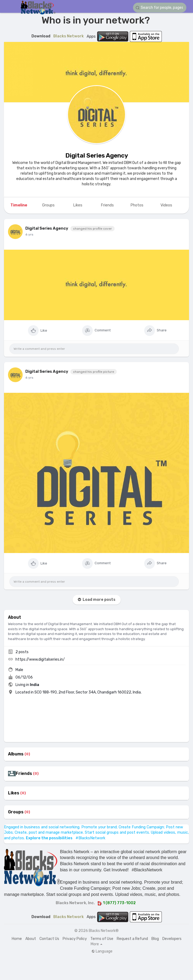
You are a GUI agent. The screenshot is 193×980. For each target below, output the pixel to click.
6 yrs (29, 234)
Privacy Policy (75, 939)
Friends (24, 774)
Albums (16, 754)
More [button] (96, 944)
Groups (16, 812)
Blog (155, 939)
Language (102, 951)
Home (17, 939)
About (31, 939)
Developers (172, 939)
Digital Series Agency (97, 155)
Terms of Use (102, 939)
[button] (160, 8)
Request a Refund (132, 939)
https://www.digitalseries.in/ (40, 659)
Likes (14, 793)
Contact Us (49, 939)
